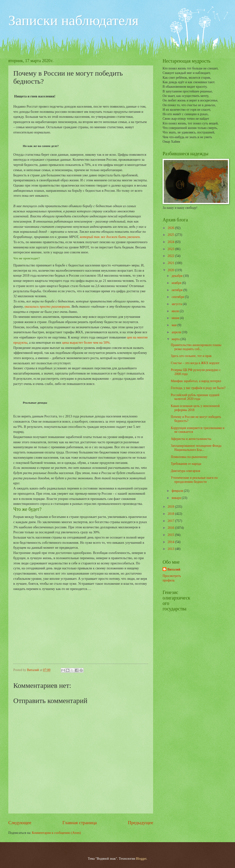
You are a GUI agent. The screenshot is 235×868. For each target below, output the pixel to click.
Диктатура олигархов (185, 471)
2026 (171, 228)
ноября (177, 283)
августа (177, 304)
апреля (177, 332)
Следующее (20, 823)
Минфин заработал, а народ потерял (196, 381)
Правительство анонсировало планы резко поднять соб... (196, 347)
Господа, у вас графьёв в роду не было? (198, 388)
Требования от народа (186, 464)
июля (176, 311)
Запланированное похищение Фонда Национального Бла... (196, 448)
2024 (171, 242)
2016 (171, 528)
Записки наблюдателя (73, 20)
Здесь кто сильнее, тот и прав (191, 356)
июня (176, 318)
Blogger (141, 859)
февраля (178, 491)
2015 (171, 535)
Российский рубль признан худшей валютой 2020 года (195, 397)
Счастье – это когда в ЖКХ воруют (195, 363)
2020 (171, 270)
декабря (177, 276)
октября (177, 290)
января (177, 498)
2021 (171, 263)
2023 (171, 249)
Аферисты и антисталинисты (191, 439)
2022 (171, 256)
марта (176, 339)
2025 (171, 235)
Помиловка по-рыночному (189, 457)
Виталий (174, 569)
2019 (171, 507)
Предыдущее (141, 823)
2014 (171, 542)
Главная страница (80, 823)
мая (175, 325)
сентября (178, 297)
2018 (171, 514)
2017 (171, 521)
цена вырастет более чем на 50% (86, 343)
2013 (171, 549)
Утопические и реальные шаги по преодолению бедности (194, 480)
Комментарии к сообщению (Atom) (56, 833)
